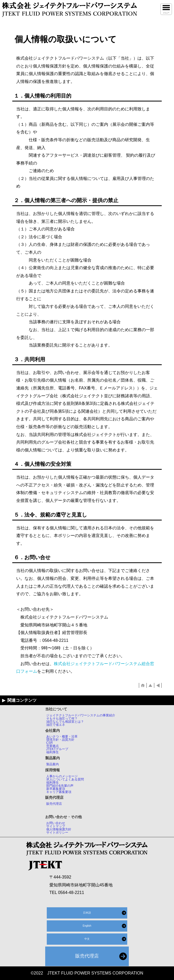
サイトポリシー (57, 832)
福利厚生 (53, 752)
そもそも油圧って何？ (62, 718)
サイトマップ (56, 826)
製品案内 (53, 764)
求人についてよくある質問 (65, 779)
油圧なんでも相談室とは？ (65, 722)
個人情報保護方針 (59, 829)
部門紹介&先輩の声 (60, 786)
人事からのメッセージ (62, 776)
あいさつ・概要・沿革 (62, 737)
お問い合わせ (56, 823)
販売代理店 (54, 804)
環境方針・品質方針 (60, 740)
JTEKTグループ (57, 749)
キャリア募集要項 (59, 792)
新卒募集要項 (56, 789)
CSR (50, 743)
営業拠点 (53, 746)
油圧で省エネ (56, 725)
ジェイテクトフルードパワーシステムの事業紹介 (81, 715)
